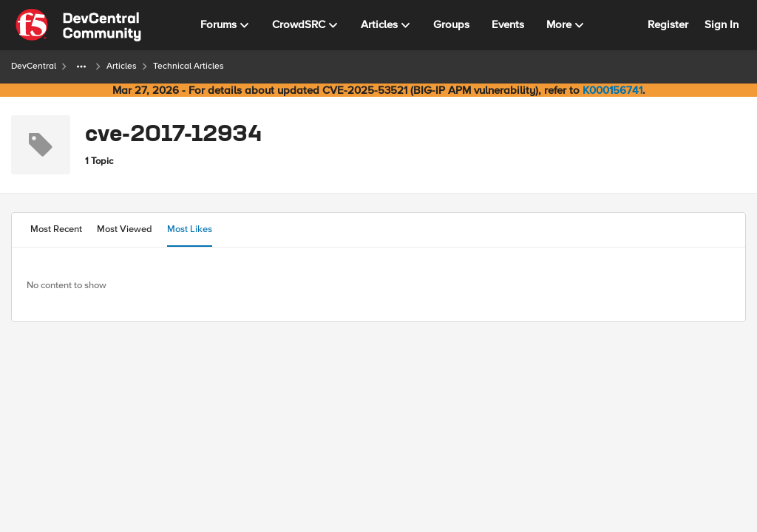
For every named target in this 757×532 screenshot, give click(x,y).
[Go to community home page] (78, 25)
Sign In (722, 24)
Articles (122, 66)
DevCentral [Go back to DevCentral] (34, 66)
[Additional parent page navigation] (81, 66)
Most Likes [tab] (190, 229)
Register (668, 24)
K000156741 (612, 90)
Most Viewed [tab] (125, 229)
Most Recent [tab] (56, 229)
